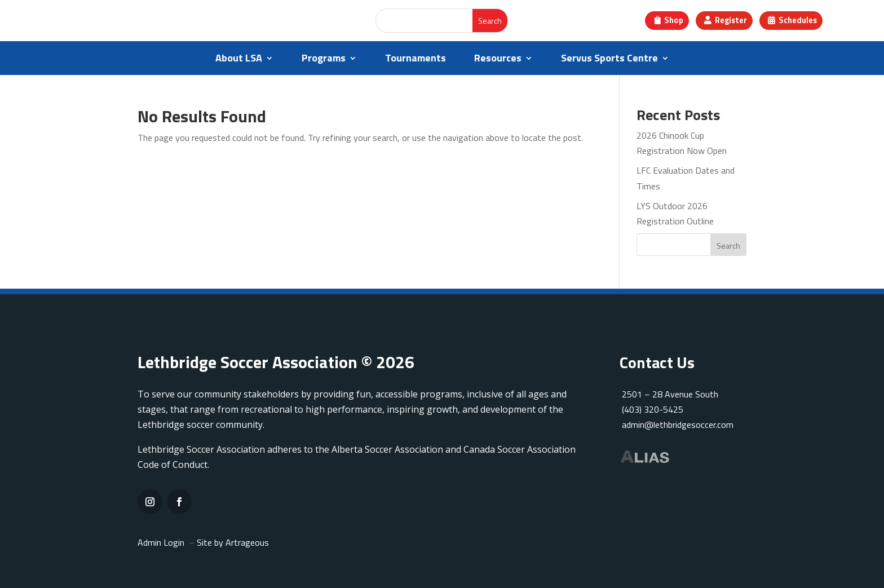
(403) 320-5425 (651, 409)
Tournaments (416, 60)
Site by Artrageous (233, 542)
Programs (324, 60)
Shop (670, 21)
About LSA (239, 60)
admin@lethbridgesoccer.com (678, 425)
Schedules (801, 21)
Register (730, 21)
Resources (498, 60)
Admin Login (161, 542)
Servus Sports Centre (609, 60)
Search (728, 246)
